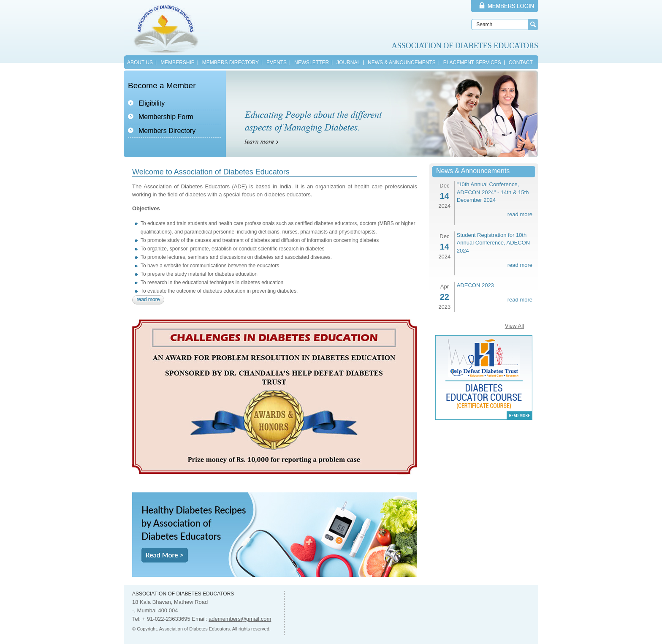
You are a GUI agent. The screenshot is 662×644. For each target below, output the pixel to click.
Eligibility (152, 103)
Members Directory (167, 131)
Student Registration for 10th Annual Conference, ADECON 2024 (493, 243)
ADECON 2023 (475, 285)
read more (520, 214)
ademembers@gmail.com (240, 619)
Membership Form (166, 117)
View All (514, 326)
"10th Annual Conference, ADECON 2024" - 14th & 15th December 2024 (493, 192)
